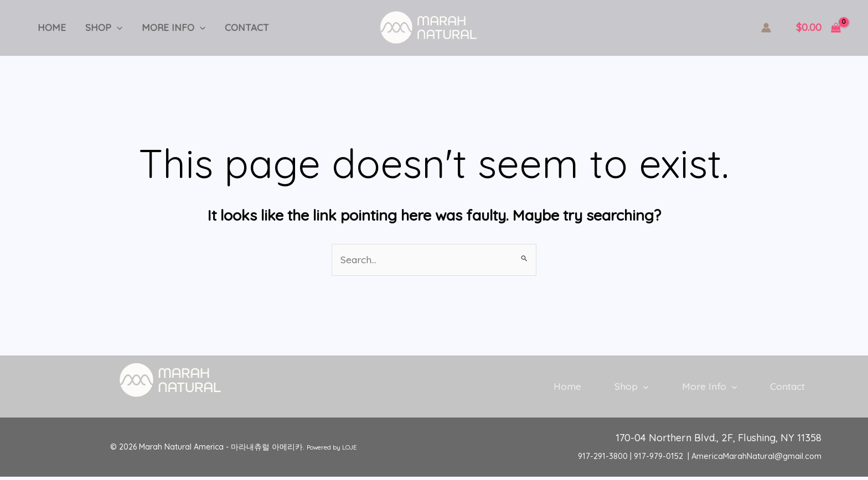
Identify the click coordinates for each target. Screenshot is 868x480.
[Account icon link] (766, 28)
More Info (166, 28)
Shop (99, 28)
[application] (112, 28)
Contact (237, 27)
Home (50, 27)
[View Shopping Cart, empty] (818, 28)
